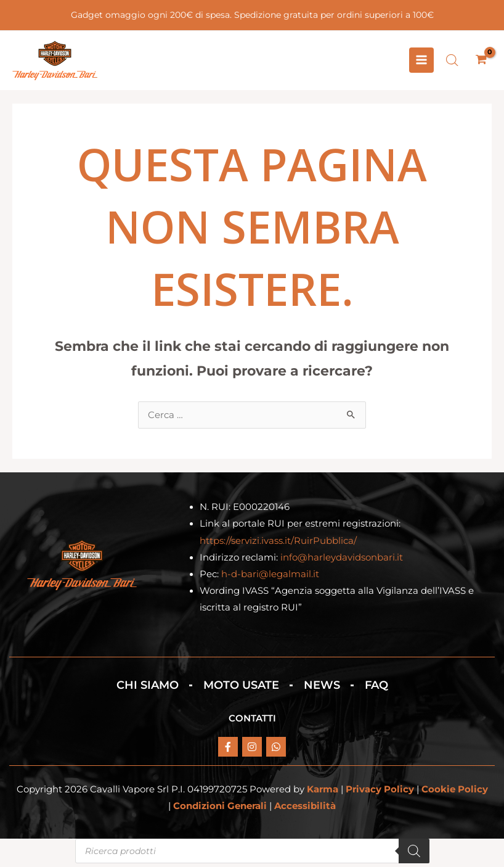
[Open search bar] (452, 62)
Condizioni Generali (220, 810)
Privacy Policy (380, 793)
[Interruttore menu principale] (421, 62)
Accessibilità (305, 810)
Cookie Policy (455, 793)
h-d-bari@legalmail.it (270, 577)
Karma (323, 793)
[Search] (414, 855)
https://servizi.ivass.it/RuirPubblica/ (278, 544)
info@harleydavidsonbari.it (342, 561)
